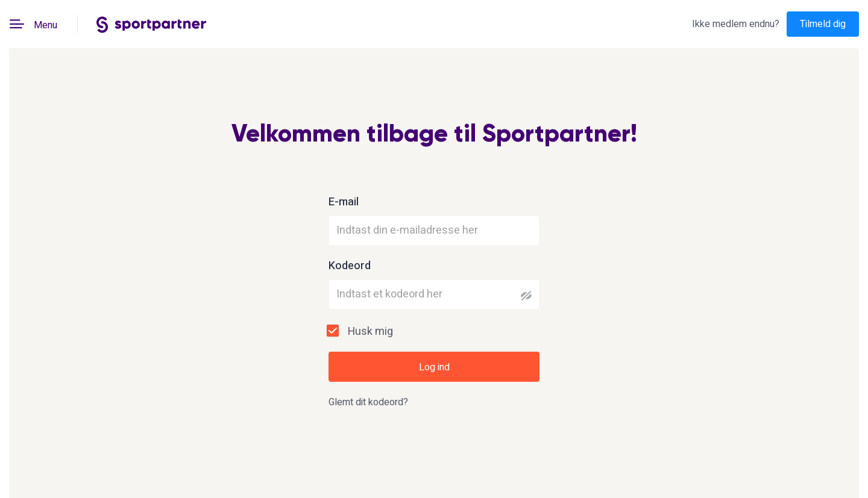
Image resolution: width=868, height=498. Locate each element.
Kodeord (350, 266)
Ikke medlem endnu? (736, 24)
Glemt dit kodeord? (368, 402)
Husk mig (370, 331)
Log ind (434, 367)
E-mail (344, 202)
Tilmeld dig (823, 24)
